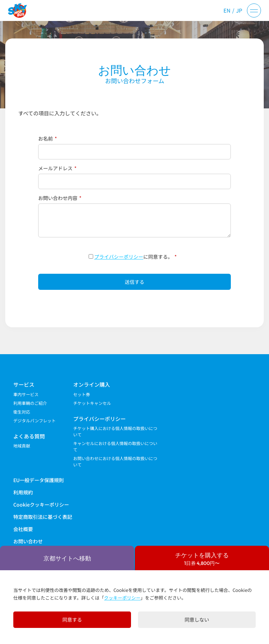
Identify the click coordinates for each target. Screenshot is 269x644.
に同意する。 (133, 257)
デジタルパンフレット (35, 420)
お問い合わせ (28, 541)
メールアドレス (57, 168)
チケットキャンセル (92, 403)
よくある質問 (29, 436)
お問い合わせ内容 (60, 198)
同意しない (197, 620)
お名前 (48, 138)
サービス (24, 384)
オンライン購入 (92, 384)
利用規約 (23, 492)
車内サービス (26, 394)
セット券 (82, 394)
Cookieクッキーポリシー (41, 505)
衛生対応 (22, 412)
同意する (72, 620)
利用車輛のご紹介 (30, 403)
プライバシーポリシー (119, 257)
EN (227, 10)
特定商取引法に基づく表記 (43, 517)
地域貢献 (22, 446)
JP (239, 10)
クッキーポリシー (122, 598)
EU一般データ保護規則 (39, 480)
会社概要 (23, 529)
